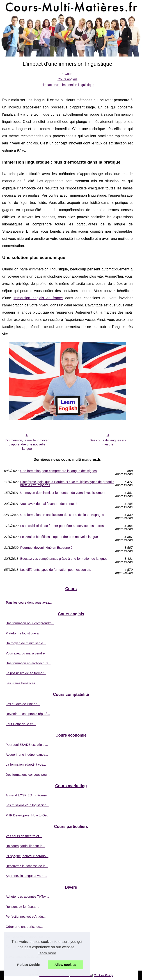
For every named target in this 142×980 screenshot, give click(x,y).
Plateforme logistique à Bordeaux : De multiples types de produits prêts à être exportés (67, 484)
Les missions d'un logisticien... (27, 805)
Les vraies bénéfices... (22, 683)
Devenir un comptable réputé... (28, 714)
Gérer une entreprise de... (24, 927)
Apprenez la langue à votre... (26, 876)
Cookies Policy (103, 975)
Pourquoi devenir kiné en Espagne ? (46, 548)
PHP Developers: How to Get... (28, 815)
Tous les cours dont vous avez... (29, 602)
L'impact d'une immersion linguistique (67, 85)
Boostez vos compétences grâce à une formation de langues (64, 559)
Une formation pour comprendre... (30, 623)
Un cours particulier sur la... (25, 846)
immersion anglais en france (38, 298)
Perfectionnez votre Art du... (26, 917)
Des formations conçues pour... (28, 775)
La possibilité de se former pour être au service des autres (62, 526)
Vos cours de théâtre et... (24, 836)
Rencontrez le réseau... (22, 907)
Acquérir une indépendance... (27, 755)
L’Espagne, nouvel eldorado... (27, 856)
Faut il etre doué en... (21, 724)
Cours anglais (67, 79)
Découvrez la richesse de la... (27, 866)
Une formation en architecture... (28, 663)
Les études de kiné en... (23, 704)
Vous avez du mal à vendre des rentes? (49, 504)
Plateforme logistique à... (23, 633)
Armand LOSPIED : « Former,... (28, 795)
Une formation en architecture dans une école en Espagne (62, 515)
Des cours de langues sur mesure (108, 442)
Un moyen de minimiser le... (26, 643)
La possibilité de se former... (26, 673)
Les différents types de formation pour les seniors (56, 570)
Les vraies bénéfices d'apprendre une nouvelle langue (59, 537)
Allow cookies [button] (65, 965)
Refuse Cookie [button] (28, 965)
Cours (69, 74)
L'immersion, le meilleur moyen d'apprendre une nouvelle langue (27, 444)
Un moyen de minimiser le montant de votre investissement (63, 493)
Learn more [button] (47, 953)
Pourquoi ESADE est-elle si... (27, 745)
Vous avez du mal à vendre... (27, 653)
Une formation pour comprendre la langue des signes (58, 471)
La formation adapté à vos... (26, 764)
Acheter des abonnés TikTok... (27, 897)
